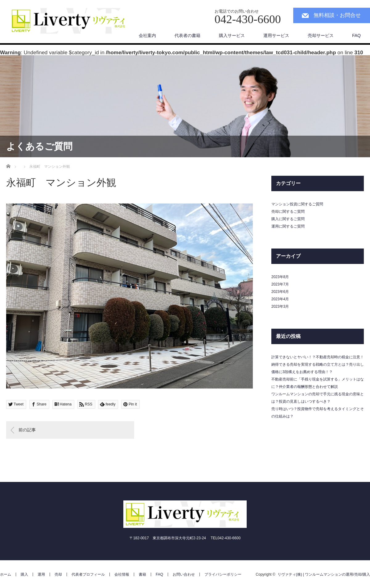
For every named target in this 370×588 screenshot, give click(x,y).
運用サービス (276, 35)
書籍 (142, 574)
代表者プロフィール (88, 574)
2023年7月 (280, 284)
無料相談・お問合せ (337, 15)
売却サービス (321, 35)
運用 (41, 574)
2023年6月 (280, 292)
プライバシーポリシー (223, 574)
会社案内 (147, 35)
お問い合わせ (184, 574)
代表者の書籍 (187, 35)
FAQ (356, 35)
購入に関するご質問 (288, 219)
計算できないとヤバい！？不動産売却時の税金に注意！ (318, 357)
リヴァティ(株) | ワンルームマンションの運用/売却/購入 (324, 574)
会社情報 (122, 574)
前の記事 (27, 430)
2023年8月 (280, 277)
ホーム (6, 574)
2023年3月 (280, 306)
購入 (24, 574)
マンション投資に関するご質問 (297, 204)
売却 (58, 574)
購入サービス (232, 35)
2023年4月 (280, 299)
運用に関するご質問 (288, 226)
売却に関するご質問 (288, 212)
